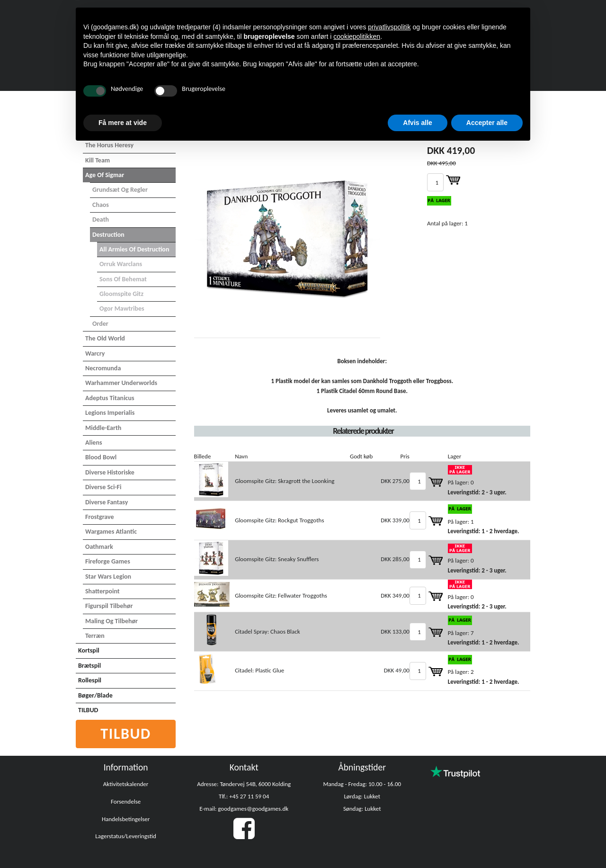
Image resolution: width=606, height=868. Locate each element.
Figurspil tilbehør (109, 606)
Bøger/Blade (95, 695)
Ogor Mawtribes (122, 309)
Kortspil (89, 650)
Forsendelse (126, 801)
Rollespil (90, 680)
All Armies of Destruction (134, 249)
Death (101, 219)
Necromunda (103, 368)
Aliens (94, 443)
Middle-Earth (103, 428)
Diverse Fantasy (107, 502)
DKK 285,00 (395, 559)
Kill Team (98, 160)
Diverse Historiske (110, 472)
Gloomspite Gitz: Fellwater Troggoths (281, 595)
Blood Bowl (101, 457)
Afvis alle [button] (417, 123)
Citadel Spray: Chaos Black (267, 631)
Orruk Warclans (121, 264)
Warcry (95, 353)
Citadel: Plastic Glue (259, 670)
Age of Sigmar (105, 175)
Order (100, 324)
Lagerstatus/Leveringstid (126, 836)
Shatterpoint (102, 591)
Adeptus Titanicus (110, 398)
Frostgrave (100, 517)
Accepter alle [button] (487, 123)
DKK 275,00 (395, 481)
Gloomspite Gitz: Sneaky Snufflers (277, 559)
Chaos (101, 205)
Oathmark (99, 547)
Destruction (108, 235)
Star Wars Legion (108, 577)
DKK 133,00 (395, 631)
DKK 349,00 (395, 595)
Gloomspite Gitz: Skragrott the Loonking (285, 481)
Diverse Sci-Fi (103, 487)
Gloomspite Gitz (121, 294)
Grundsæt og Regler (120, 190)
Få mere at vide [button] (123, 123)
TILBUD (88, 710)
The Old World (105, 338)
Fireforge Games (108, 561)
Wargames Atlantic (111, 532)
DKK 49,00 (397, 670)
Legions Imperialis (110, 413)
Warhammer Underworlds (121, 383)
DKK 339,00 (395, 520)
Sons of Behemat (123, 279)
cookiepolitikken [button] (357, 36)
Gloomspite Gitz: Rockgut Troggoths (279, 520)
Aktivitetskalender (126, 784)
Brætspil (89, 666)
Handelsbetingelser (126, 819)
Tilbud (126, 734)
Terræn (95, 636)
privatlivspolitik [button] (389, 27)
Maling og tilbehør (111, 621)
